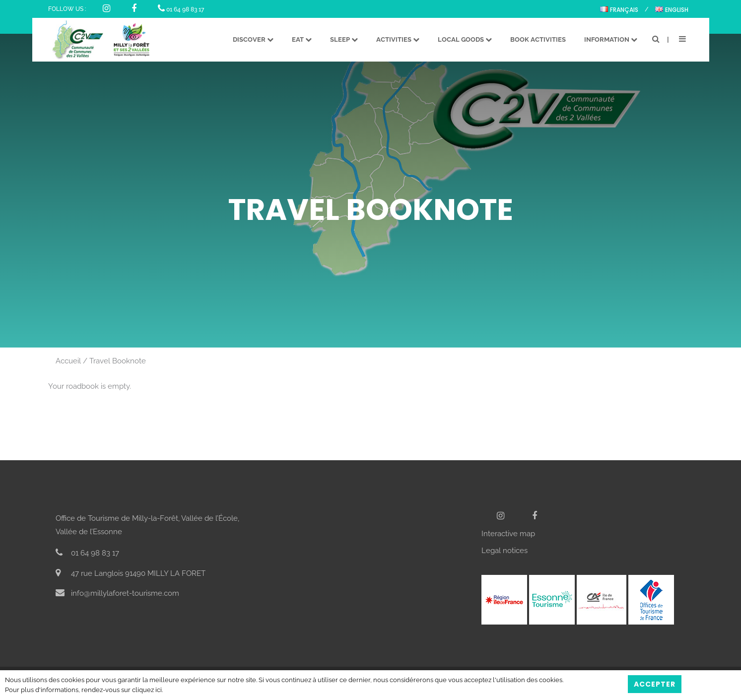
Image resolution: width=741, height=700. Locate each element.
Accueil (68, 361)
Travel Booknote (118, 361)
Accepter (655, 684)
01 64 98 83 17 (181, 9)
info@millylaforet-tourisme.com (117, 593)
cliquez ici (147, 690)
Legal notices (505, 551)
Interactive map (508, 534)
